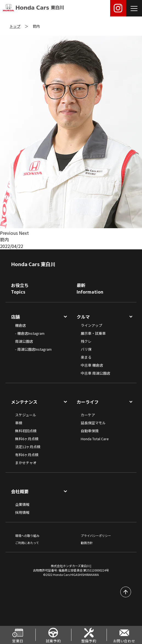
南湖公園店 (24, 341)
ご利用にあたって (27, 543)
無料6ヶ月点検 (27, 439)
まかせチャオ (26, 463)
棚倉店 (20, 325)
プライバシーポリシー (96, 536)
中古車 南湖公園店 (95, 373)
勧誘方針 (87, 543)
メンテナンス (24, 402)
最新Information (90, 288)
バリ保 (86, 349)
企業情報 (22, 504)
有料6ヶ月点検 (27, 455)
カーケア (88, 415)
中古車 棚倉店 (92, 365)
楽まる (86, 357)
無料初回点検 (26, 431)
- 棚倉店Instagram (30, 333)
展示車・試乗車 (93, 333)
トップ (15, 26)
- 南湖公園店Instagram (33, 349)
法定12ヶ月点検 (28, 447)
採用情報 (22, 512)
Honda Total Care (95, 439)
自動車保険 (90, 431)
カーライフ (88, 402)
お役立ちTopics (20, 288)
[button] (9, 233)
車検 (19, 423)
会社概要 (20, 491)
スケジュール (26, 415)
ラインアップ (91, 325)
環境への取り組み (27, 536)
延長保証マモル (93, 423)
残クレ (86, 341)
